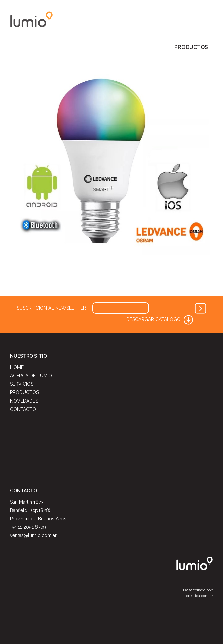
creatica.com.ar (199, 596)
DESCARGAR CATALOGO (160, 319)
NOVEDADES (24, 401)
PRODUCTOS (191, 47)
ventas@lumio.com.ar (33, 535)
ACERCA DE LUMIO (31, 376)
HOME (17, 367)
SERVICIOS (22, 384)
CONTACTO (23, 409)
